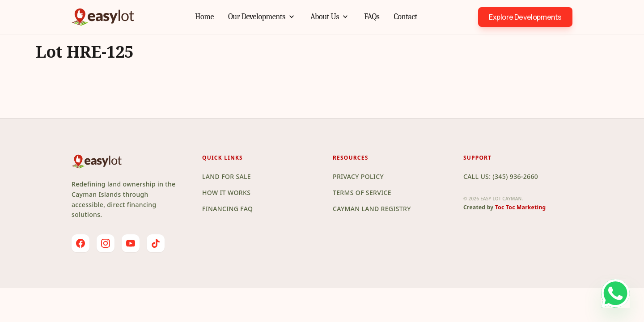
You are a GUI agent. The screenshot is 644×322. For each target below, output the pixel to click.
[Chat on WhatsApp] (584, 293)
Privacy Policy (358, 176)
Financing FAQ (227, 209)
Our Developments (262, 17)
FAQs (372, 17)
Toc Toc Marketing (521, 207)
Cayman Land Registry (372, 209)
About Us (330, 17)
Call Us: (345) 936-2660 (501, 176)
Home (204, 17)
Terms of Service (362, 193)
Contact (405, 17)
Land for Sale (227, 176)
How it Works (226, 193)
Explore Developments (525, 17)
